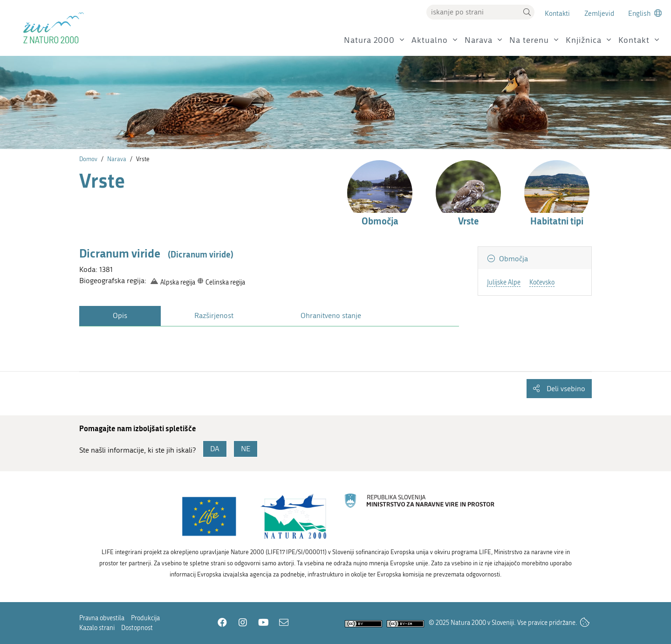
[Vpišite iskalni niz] (473, 12)
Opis (120, 315)
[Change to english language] (645, 13)
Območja (513, 259)
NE (246, 449)
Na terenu (529, 40)
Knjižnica (584, 40)
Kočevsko (542, 282)
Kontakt (634, 40)
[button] (527, 12)
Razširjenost (214, 315)
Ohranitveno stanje (331, 315)
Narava (479, 40)
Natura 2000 (369, 40)
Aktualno (430, 40)
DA (215, 449)
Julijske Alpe (504, 282)
